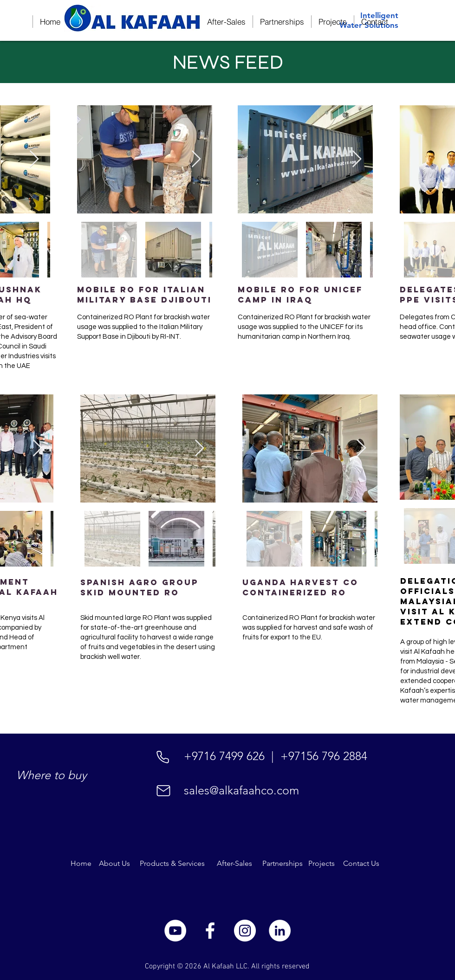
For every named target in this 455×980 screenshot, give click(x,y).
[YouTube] (175, 931)
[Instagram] (245, 931)
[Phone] (162, 757)
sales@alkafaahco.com (241, 790)
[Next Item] (34, 159)
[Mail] (163, 791)
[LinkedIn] (280, 931)
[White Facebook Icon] (210, 931)
